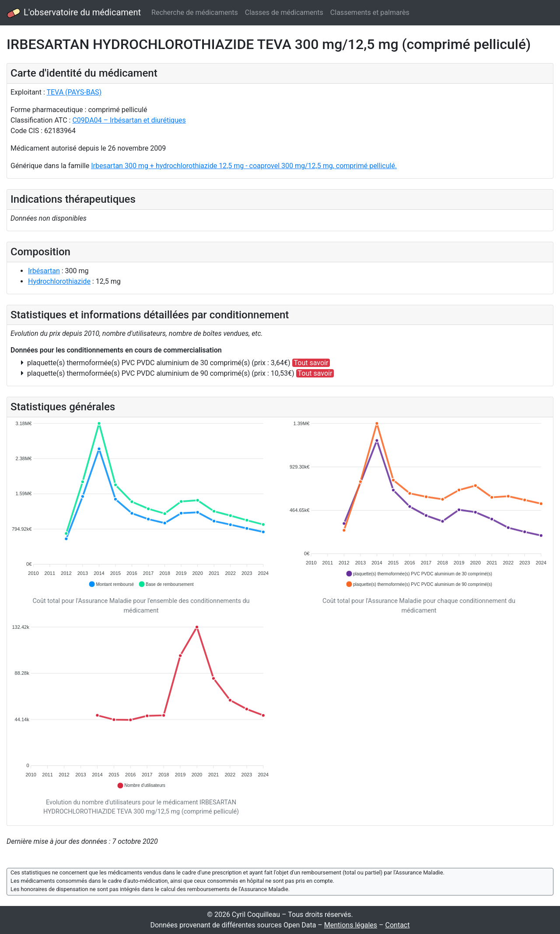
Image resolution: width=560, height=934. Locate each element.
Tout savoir (311, 363)
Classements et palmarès (370, 12)
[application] (141, 504)
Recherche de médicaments (195, 12)
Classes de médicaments (284, 12)
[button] (111, 584)
